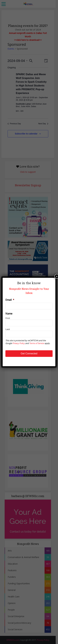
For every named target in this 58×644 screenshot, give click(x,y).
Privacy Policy (19, 343)
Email (10, 300)
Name (9, 314)
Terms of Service (37, 343)
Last (8, 329)
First (8, 318)
